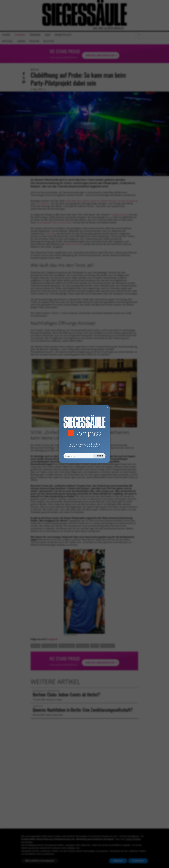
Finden (99, 456)
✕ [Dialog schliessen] (101, 407)
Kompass (88, 433)
